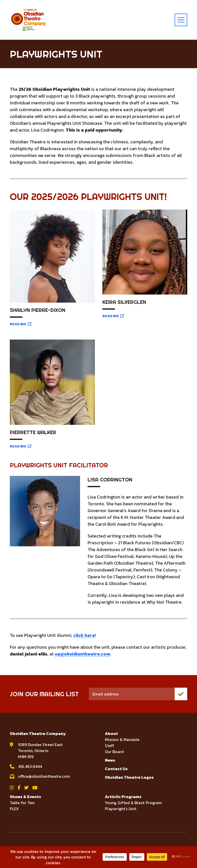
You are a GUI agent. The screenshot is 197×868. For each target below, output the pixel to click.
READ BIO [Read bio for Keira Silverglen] (113, 316)
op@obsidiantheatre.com (83, 654)
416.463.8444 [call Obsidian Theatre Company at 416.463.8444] (30, 766)
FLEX (14, 809)
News (110, 760)
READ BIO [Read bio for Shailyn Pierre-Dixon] (21, 324)
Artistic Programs (123, 797)
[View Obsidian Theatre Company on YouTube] (35, 788)
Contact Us (116, 769)
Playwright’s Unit (121, 809)
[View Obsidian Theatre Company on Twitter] (26, 788)
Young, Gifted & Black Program (133, 803)
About (111, 733)
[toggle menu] (181, 20)
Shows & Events (25, 797)
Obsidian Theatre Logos (129, 777)
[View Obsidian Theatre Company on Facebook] (19, 788)
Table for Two (22, 803)
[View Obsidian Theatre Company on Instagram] (12, 788)
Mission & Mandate (122, 739)
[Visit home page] (29, 20)
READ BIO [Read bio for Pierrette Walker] (21, 446)
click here (84, 635)
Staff (110, 746)
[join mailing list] (181, 694)
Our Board (114, 752)
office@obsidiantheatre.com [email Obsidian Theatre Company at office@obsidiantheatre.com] (44, 776)
